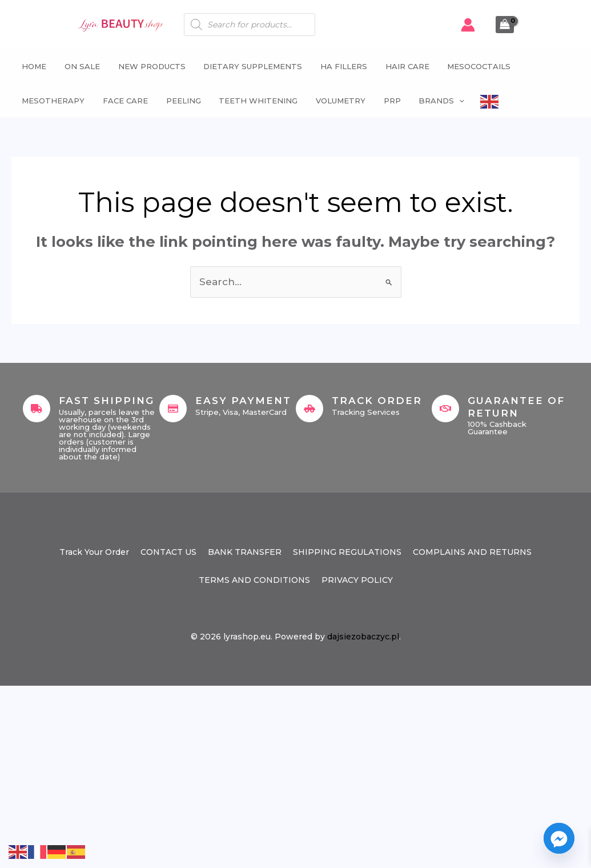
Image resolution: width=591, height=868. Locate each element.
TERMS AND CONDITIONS (254, 580)
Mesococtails (471, 66)
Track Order (377, 401)
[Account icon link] (468, 25)
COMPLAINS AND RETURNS (472, 552)
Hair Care (401, 66)
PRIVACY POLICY (357, 580)
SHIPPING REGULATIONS (347, 552)
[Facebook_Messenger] (559, 838)
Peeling (180, 101)
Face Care (122, 101)
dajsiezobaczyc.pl (363, 637)
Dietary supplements (248, 66)
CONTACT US (168, 552)
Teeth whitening (254, 101)
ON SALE (79, 66)
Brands (434, 101)
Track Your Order (94, 552)
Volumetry (335, 101)
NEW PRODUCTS (148, 66)
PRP (385, 101)
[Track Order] (309, 409)
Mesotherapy (51, 101)
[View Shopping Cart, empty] (505, 25)
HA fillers (338, 66)
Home (32, 66)
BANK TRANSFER (245, 552)
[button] (452, 101)
